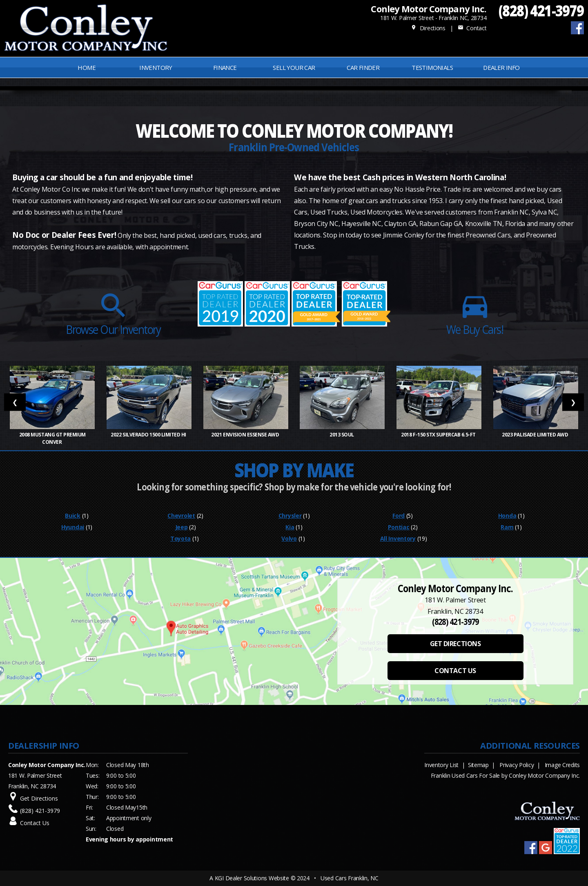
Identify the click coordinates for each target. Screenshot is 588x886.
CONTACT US (455, 671)
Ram (507, 527)
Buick (73, 516)
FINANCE (225, 67)
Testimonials (432, 67)
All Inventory (398, 538)
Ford (399, 516)
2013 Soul (342, 435)
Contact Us (35, 823)
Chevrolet (181, 516)
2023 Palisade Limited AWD (536, 435)
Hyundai (73, 527)
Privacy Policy (517, 765)
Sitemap (478, 765)
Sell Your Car (294, 67)
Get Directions (39, 798)
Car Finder (363, 67)
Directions (428, 28)
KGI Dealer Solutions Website (252, 878)
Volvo (289, 538)
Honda (507, 516)
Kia (290, 527)
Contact (472, 28)
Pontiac (399, 527)
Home (87, 67)
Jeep (182, 527)
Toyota (180, 538)
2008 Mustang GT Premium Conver (52, 438)
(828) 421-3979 (541, 10)
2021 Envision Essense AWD (246, 435)
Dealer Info (501, 67)
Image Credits (562, 765)
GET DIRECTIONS (455, 644)
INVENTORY (156, 67)
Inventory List (441, 765)
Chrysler (290, 516)
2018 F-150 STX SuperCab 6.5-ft (439, 435)
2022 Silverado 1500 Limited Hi (149, 435)
